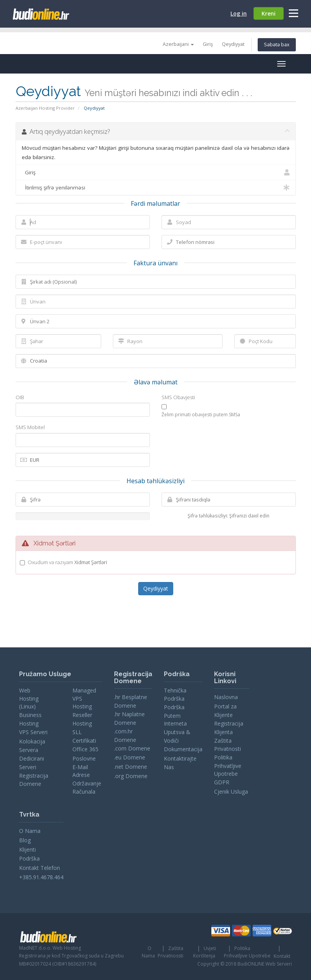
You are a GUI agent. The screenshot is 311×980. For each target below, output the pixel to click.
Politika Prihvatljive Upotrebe (228, 765)
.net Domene (131, 767)
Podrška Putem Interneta (175, 715)
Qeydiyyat (233, 44)
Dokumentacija (183, 749)
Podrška (29, 858)
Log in (239, 13)
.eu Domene (130, 757)
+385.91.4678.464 (41, 877)
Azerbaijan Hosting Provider (45, 108)
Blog (25, 840)
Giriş (208, 44)
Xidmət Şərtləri (91, 562)
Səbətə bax (277, 45)
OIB (20, 397)
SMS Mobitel (30, 427)
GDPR (222, 782)
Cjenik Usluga (231, 792)
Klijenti (27, 849)
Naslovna (226, 697)
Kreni (269, 13)
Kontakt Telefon (40, 868)
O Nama (30, 831)
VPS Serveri (33, 732)
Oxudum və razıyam (67, 562)
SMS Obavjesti (178, 397)
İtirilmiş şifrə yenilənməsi (156, 188)
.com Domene (132, 748)
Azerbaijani (178, 44)
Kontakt (282, 956)
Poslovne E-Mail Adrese (84, 767)
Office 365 (85, 749)
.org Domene (131, 776)
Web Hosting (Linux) (29, 699)
